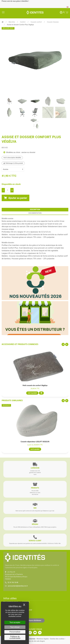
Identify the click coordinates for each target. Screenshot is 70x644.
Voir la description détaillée (12, 158)
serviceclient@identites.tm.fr (18, 586)
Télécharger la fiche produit (13, 163)
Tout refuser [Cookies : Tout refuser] (15, 627)
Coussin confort (36, 22)
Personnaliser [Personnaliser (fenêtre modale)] (15, 632)
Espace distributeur (35, 620)
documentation (35, 213)
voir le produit (32, 393)
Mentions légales (43, 639)
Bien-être (12, 22)
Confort (23, 22)
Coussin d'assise (53, 22)
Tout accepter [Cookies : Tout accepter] (15, 622)
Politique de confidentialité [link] (15, 637)
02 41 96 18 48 (13, 582)
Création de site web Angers (35, 641)
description (35, 210)
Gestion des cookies (57, 639)
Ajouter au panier (16, 198)
